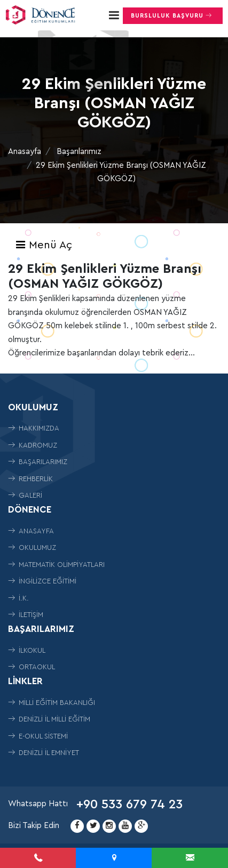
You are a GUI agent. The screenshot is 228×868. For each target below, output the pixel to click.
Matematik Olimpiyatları (56, 565)
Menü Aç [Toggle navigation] (44, 245)
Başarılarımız (79, 152)
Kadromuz (33, 445)
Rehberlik (30, 479)
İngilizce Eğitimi (42, 581)
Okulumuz (32, 547)
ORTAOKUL (32, 667)
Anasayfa (25, 152)
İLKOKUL (27, 650)
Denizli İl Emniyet (44, 753)
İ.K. (18, 598)
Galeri (25, 495)
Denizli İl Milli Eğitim (49, 719)
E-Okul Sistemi (38, 736)
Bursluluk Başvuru (173, 15)
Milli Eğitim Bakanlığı (52, 703)
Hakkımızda (34, 428)
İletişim (26, 615)
